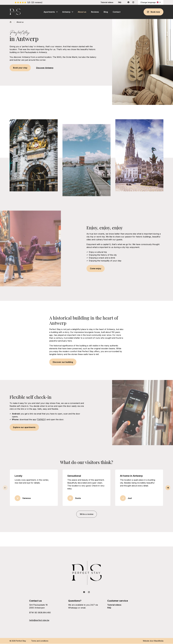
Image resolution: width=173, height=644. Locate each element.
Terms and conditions (40, 641)
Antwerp (66, 12)
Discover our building (63, 362)
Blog (106, 12)
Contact (117, 12)
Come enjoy (96, 269)
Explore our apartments (24, 428)
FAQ (120, 2)
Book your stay (20, 68)
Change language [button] (151, 2)
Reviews (95, 12)
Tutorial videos (107, 2)
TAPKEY (41, 420)
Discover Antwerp (45, 68)
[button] (168, 488)
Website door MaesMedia (153, 641)
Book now (153, 12)
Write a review (87, 514)
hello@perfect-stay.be (39, 620)
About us (82, 12)
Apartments (49, 12)
